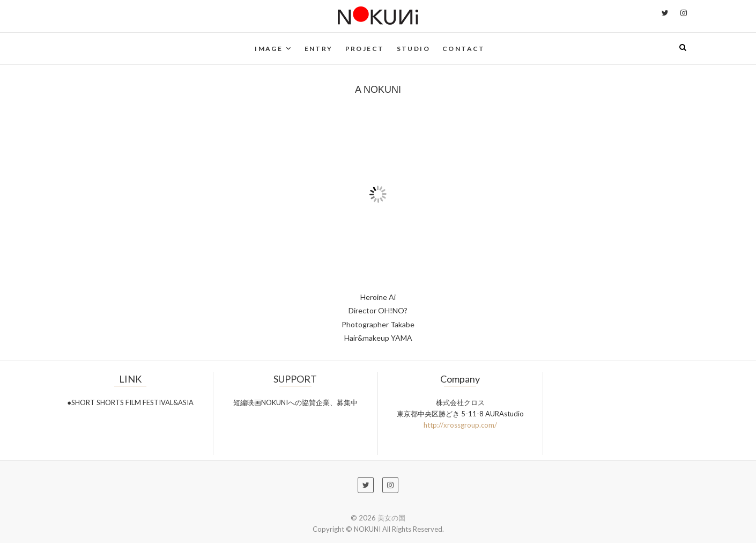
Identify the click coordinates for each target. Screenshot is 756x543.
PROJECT (365, 49)
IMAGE (269, 49)
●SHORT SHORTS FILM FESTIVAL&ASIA (130, 402)
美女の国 (391, 518)
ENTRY (319, 49)
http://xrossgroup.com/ (460, 425)
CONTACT (464, 49)
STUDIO (413, 49)
